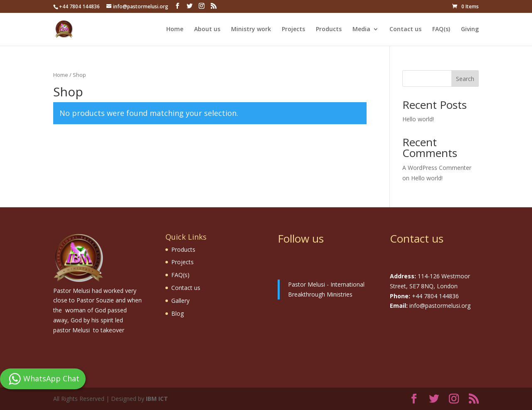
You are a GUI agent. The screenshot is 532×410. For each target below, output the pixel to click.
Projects (293, 29)
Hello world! (418, 119)
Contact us (405, 29)
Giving (470, 29)
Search (465, 79)
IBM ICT (157, 399)
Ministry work (251, 29)
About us (207, 29)
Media (361, 29)
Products (329, 29)
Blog (177, 313)
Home (175, 29)
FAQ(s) (441, 29)
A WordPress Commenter (437, 168)
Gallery (180, 301)
